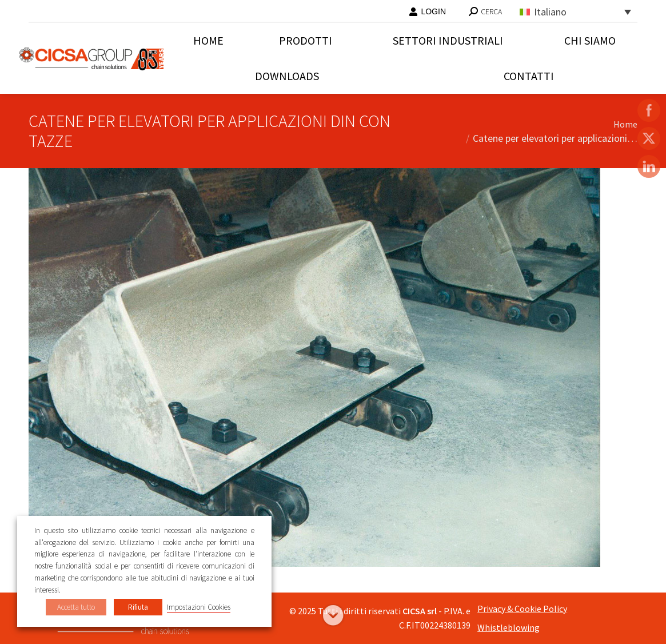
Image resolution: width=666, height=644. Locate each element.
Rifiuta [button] (138, 607)
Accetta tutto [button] (76, 607)
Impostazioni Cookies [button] (199, 607)
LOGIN (427, 11)
